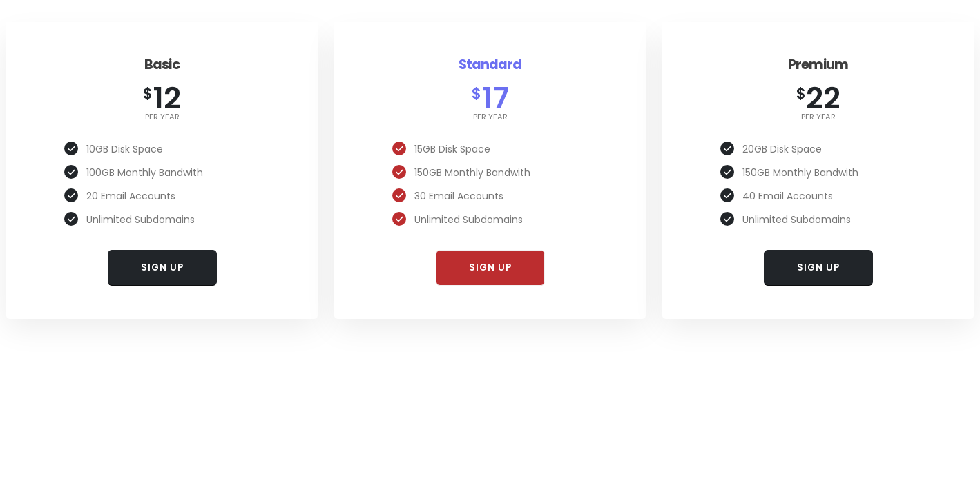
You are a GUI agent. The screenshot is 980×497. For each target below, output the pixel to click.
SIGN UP (162, 267)
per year (162, 117)
